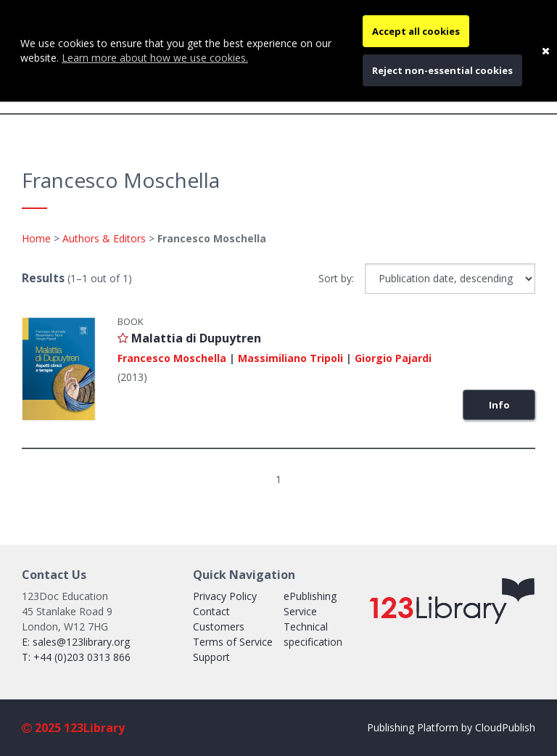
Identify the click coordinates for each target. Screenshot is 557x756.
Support (211, 657)
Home (36, 238)
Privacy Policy (225, 596)
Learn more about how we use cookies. (155, 58)
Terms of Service (233, 642)
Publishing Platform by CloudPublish (451, 727)
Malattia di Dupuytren (196, 338)
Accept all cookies (416, 31)
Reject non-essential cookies (442, 70)
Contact (211, 611)
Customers (219, 626)
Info (499, 405)
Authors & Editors (104, 238)
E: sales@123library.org (76, 642)
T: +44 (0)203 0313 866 (76, 657)
